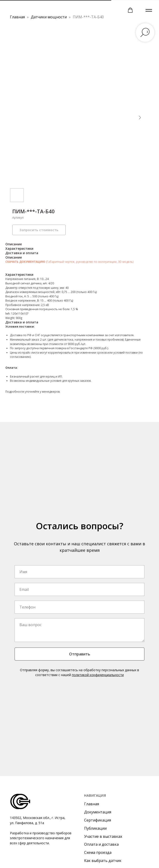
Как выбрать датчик (103, 861)
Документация (98, 812)
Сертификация (98, 820)
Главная (17, 17)
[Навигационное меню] (149, 10)
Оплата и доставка (101, 844)
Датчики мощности (49, 17)
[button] (130, 10)
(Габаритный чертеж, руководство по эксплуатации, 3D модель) (90, 262)
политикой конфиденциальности (98, 675)
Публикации (95, 828)
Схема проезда (98, 852)
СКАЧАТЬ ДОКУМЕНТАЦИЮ (26, 262)
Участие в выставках (103, 836)
